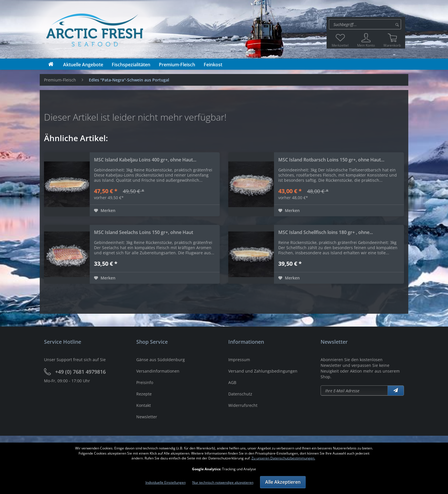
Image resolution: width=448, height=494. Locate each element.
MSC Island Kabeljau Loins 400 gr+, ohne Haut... (145, 160)
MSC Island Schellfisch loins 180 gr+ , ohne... (326, 232)
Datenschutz (240, 394)
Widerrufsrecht (243, 405)
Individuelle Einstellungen (166, 482)
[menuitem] (366, 24)
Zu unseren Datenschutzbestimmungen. (283, 458)
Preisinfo (145, 382)
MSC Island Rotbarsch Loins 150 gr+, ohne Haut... (331, 160)
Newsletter (147, 417)
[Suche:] (365, 24)
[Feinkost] (213, 65)
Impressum (239, 360)
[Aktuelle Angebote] (83, 65)
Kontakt (144, 405)
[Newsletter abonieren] (354, 391)
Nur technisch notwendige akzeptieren (223, 482)
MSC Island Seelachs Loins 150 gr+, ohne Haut (144, 232)
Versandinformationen (158, 371)
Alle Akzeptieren (283, 482)
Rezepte (144, 394)
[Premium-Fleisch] (177, 65)
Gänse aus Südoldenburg (161, 360)
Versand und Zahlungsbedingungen (263, 371)
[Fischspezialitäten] (131, 65)
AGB (232, 382)
